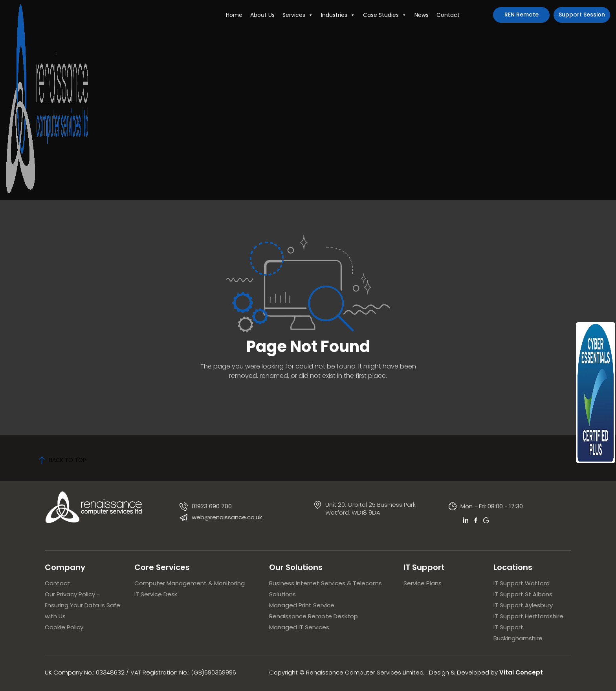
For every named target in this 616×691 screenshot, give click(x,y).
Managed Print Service (302, 605)
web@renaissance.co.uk (227, 517)
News (422, 15)
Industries (338, 15)
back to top (62, 460)
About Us (262, 15)
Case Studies (385, 15)
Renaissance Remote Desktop (313, 616)
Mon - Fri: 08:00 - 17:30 (492, 506)
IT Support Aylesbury (523, 605)
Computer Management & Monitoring (190, 583)
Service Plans (423, 583)
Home (234, 15)
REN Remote (522, 15)
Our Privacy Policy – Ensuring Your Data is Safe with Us (82, 605)
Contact (448, 15)
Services (298, 15)
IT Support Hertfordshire (528, 616)
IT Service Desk (156, 594)
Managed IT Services (299, 627)
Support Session (582, 15)
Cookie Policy (64, 627)
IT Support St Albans (523, 594)
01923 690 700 (212, 506)
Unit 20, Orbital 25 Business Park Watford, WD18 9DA (370, 509)
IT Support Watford (522, 583)
